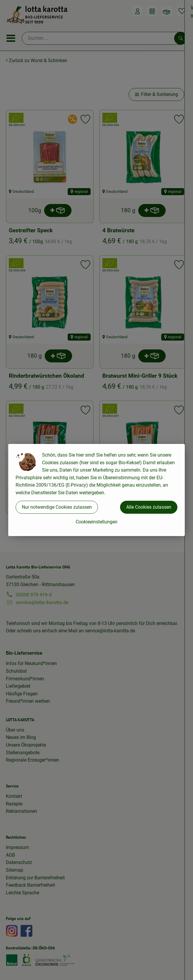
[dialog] (96, 490)
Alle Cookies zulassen (149, 507)
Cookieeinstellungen (96, 522)
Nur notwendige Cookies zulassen (57, 507)
